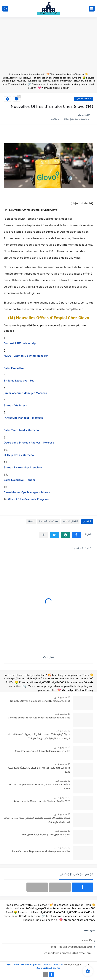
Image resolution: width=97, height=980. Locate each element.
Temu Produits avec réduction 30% (71, 947)
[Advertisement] (48, 47)
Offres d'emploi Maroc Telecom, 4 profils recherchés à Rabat (40, 787)
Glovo (31, 522)
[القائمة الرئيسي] (92, 9)
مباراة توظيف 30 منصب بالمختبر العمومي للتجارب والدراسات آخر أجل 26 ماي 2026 (37, 820)
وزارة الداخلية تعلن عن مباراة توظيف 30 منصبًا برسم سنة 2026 (39, 770)
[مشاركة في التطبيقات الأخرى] (43, 535)
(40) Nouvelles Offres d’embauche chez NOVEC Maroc (40, 701)
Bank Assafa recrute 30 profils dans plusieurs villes (42, 751)
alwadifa (87, 940)
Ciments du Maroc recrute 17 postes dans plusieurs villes (39, 718)
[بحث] (5, 9)
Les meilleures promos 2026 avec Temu (67, 953)
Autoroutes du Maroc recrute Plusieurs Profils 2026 (42, 802)
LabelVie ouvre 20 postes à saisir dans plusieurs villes (41, 852)
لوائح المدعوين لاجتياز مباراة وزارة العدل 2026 (46, 835)
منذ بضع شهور (61, 697)
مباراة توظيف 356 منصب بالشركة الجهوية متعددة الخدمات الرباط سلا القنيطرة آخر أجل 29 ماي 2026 (38, 737)
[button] (76, 535)
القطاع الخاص (84, 99)
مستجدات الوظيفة (49, 522)
